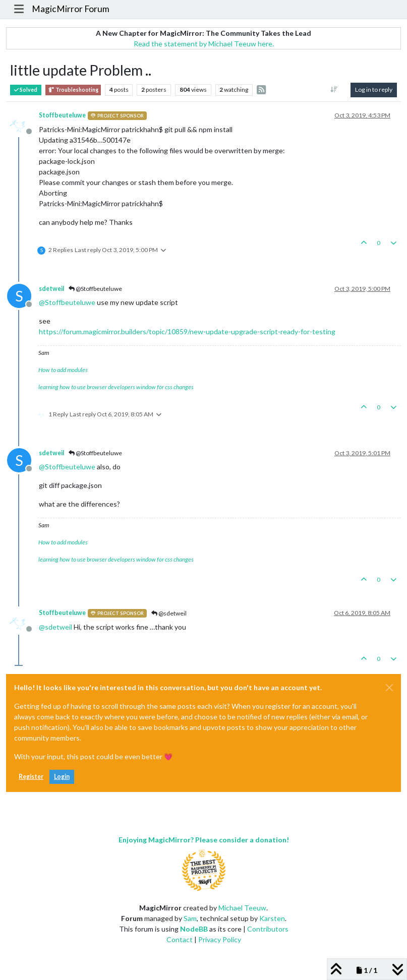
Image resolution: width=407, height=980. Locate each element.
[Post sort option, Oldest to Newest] (334, 90)
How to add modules (63, 370)
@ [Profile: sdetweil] (55, 627)
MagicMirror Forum (71, 9)
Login (62, 777)
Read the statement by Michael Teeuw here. (204, 44)
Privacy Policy (220, 939)
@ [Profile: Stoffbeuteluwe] (67, 302)
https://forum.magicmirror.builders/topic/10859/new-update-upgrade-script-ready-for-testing (187, 331)
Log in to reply (374, 89)
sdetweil (51, 289)
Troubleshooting (73, 90)
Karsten (272, 918)
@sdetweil (169, 613)
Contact (180, 939)
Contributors (268, 929)
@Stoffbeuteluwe (95, 289)
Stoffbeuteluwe (62, 115)
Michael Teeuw (242, 908)
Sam (190, 918)
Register (31, 777)
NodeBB (194, 929)
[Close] (389, 688)
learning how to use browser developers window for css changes (116, 387)
